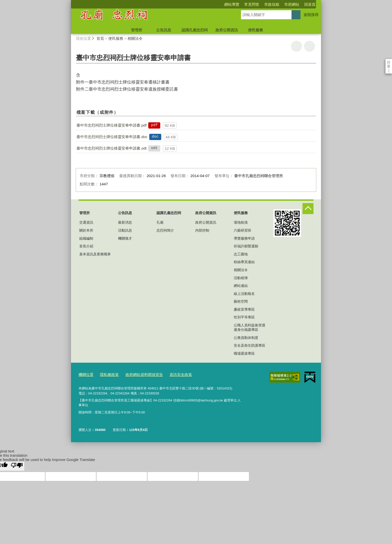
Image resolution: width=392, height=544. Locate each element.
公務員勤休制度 (246, 338)
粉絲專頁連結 (244, 262)
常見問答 (223, 4)
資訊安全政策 (170, 374)
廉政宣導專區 (244, 309)
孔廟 (160, 222)
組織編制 (86, 238)
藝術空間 (241, 301)
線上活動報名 (244, 294)
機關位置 (85, 374)
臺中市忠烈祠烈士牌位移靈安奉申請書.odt (111, 148)
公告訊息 (164, 30)
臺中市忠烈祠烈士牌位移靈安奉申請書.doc (112, 137)
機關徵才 (125, 238)
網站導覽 (203, 4)
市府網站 (263, 4)
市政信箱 (243, 4)
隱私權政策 (106, 374)
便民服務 (255, 30)
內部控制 (202, 230)
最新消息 (125, 222)
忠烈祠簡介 (165, 230)
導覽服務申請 (244, 238)
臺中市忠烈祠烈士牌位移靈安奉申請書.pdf (111, 125)
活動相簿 (241, 278)
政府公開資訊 (227, 30)
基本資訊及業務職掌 (95, 254)
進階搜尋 (311, 15)
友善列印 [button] (296, 46)
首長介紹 (86, 246)
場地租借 (241, 222)
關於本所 (86, 230)
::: (69, 2)
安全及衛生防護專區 (249, 345)
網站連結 (241, 286)
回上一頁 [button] (309, 46)
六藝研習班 (242, 230)
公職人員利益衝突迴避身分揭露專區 (249, 327)
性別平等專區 (244, 317)
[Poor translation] (17, 465)
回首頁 (281, 4)
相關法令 (135, 38)
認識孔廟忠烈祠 (195, 30)
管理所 (137, 30)
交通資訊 (86, 222)
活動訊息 (125, 230)
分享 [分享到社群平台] (389, 62)
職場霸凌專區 (244, 353)
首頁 (100, 38)
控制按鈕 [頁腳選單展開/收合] (308, 209)
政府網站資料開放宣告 (137, 374)
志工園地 (241, 254)
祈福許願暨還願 (246, 246)
